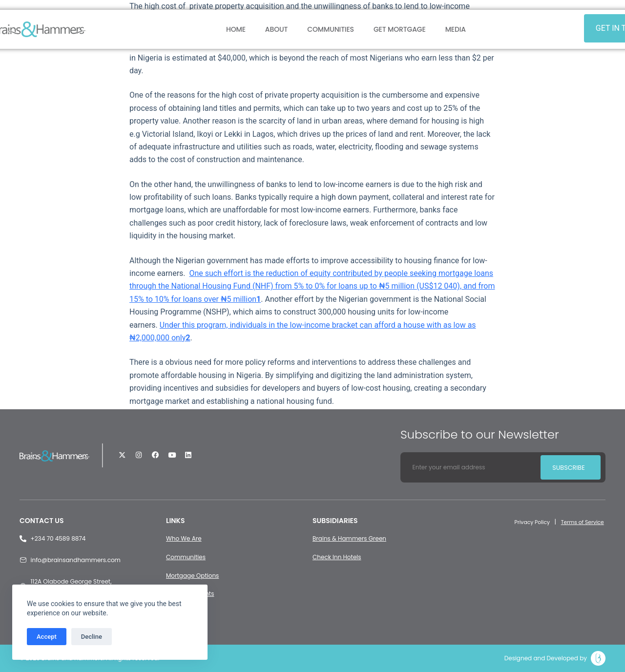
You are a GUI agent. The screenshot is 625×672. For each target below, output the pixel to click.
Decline (92, 637)
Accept (47, 637)
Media (456, 29)
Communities (331, 29)
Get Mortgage (400, 29)
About (276, 29)
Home (236, 29)
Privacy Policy (525, 522)
